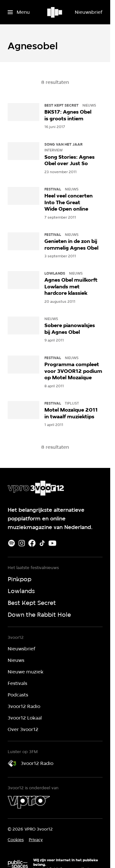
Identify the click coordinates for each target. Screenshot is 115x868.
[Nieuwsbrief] (88, 12)
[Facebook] (32, 543)
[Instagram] (22, 543)
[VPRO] (29, 802)
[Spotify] (11, 543)
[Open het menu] (19, 12)
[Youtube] (52, 543)
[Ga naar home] (55, 12)
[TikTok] (42, 543)
